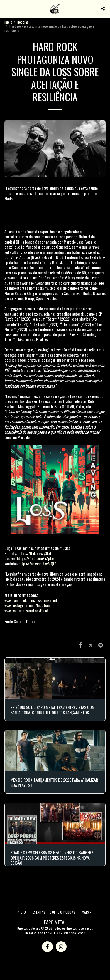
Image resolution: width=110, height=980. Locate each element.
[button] (6, 9)
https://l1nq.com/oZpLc (35, 558)
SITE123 (55, 933)
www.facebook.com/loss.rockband (31, 600)
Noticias (23, 22)
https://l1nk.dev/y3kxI (34, 553)
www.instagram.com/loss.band (28, 605)
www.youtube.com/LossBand (26, 610)
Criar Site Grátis (74, 933)
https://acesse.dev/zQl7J (38, 563)
